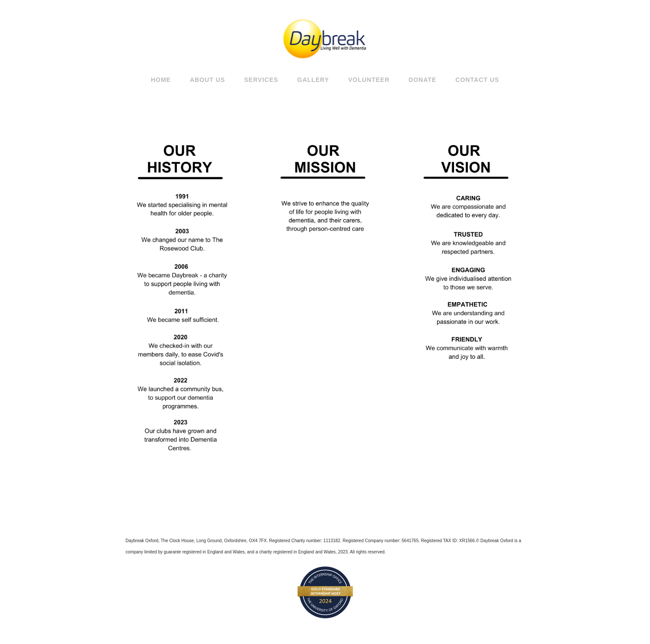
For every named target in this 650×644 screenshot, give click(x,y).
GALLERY (313, 80)
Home (161, 80)
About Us (207, 80)
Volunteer (369, 80)
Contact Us (477, 80)
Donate (422, 80)
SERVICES (261, 80)
